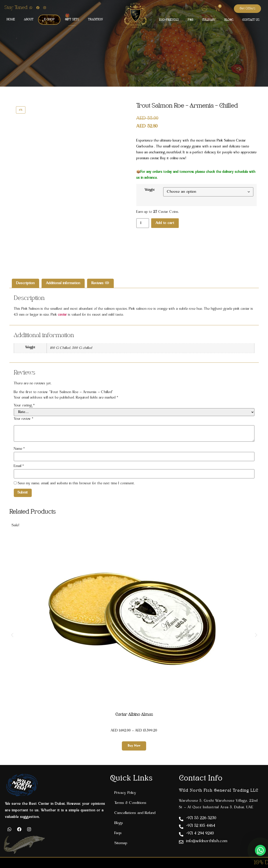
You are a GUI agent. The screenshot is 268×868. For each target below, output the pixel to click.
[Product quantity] (143, 223)
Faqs (118, 833)
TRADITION (95, 20)
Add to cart (165, 223)
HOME (11, 20)
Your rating (24, 406)
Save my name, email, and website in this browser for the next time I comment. (76, 484)
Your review (24, 419)
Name (19, 449)
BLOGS (229, 20)
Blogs (119, 823)
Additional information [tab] (63, 283)
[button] (12, 635)
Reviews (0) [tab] (100, 283)
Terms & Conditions (130, 803)
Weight (150, 190)
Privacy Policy (125, 793)
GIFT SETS (72, 19)
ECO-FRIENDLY (169, 20)
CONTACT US (251, 20)
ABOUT (29, 20)
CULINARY (209, 20)
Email (19, 466)
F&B (190, 20)
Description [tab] (25, 283)
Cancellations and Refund (135, 813)
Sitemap (121, 843)
